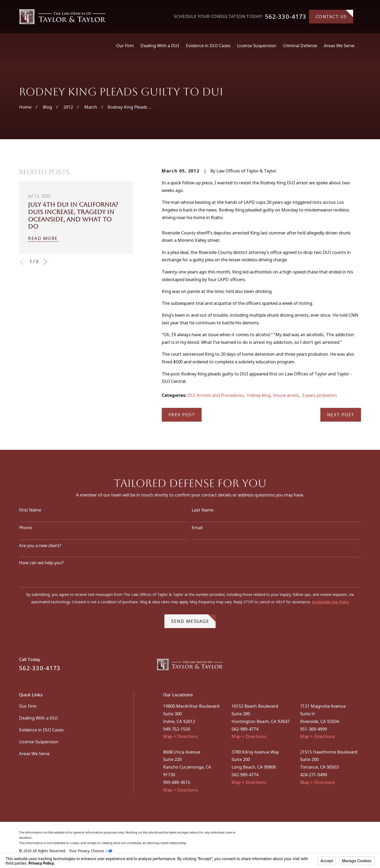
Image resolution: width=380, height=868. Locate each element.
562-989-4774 (245, 729)
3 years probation (319, 395)
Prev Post (182, 415)
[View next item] (45, 262)
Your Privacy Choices (91, 851)
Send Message (193, 622)
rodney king (258, 395)
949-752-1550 (177, 729)
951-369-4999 (313, 729)
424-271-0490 (313, 775)
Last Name (203, 513)
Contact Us (334, 15)
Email (197, 531)
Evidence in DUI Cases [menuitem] (208, 45)
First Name (30, 513)
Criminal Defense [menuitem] (300, 45)
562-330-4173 (286, 17)
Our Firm (28, 706)
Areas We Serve (34, 753)
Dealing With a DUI (38, 718)
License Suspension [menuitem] (257, 45)
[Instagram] (358, 666)
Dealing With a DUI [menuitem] (160, 45)
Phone (25, 531)
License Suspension (39, 742)
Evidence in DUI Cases (41, 730)
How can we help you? (41, 566)
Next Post (341, 415)
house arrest (286, 395)
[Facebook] (344, 666)
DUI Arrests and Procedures (215, 395)
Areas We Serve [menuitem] (339, 45)
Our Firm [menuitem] (125, 45)
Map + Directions (180, 736)
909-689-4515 (177, 782)
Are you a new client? (40, 548)
